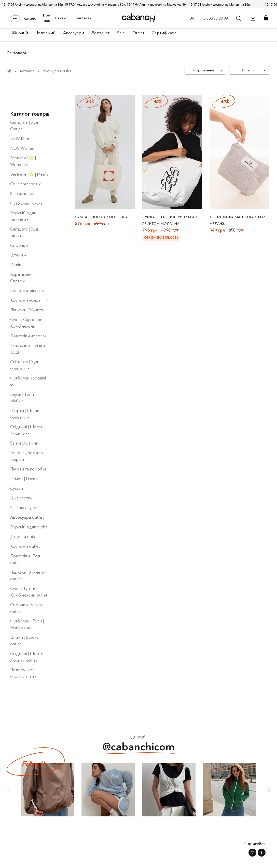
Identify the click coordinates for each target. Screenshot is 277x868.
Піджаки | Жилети (27, 291)
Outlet (138, 33)
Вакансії (62, 18)
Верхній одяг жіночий (23, 197)
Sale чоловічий (24, 424)
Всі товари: (18, 53)
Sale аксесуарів (25, 489)
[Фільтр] (249, 71)
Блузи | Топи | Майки (23, 379)
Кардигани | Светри (22, 259)
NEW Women (23, 130)
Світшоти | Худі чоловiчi (25, 346)
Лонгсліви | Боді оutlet (26, 541)
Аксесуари (74, 33)
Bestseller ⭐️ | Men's (29, 156)
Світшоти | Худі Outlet (25, 107)
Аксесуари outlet (27, 499)
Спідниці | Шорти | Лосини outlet (28, 638)
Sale (121, 33)
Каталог (24, 18)
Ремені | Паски (24, 460)
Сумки (17, 470)
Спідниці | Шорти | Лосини (28, 412)
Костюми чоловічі (29, 282)
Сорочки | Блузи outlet (26, 589)
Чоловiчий (46, 33)
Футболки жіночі (26, 185)
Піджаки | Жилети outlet (27, 557)
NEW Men (20, 120)
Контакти (83, 18)
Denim (16, 246)
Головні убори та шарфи (26, 437)
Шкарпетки (21, 479)
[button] (267, 791)
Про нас (47, 18)
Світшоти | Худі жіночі (25, 214)
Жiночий (20, 33)
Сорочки (19, 227)
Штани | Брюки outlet (25, 622)
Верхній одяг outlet (29, 508)
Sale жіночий (22, 175)
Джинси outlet (24, 518)
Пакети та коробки (29, 450)
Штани (18, 236)
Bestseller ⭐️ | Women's (23, 143)
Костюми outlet (25, 528)
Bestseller (101, 33)
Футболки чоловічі (28, 362)
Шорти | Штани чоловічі (25, 395)
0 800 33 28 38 (216, 18)
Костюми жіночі (27, 272)
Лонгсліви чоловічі (28, 317)
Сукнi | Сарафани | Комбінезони (27, 304)
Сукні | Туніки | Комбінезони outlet (29, 573)
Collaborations (25, 165)
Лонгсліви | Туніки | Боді (28, 330)
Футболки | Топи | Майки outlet (27, 606)
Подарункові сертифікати (24, 654)
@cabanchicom (139, 749)
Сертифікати (164, 33)
